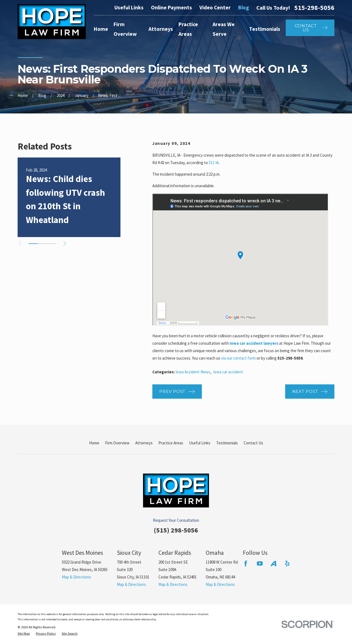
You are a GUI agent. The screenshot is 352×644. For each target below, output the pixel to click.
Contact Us (253, 443)
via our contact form (238, 358)
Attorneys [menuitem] (161, 29)
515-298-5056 (314, 8)
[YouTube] (260, 563)
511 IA (214, 163)
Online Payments (171, 7)
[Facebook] (246, 563)
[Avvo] (273, 563)
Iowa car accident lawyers (254, 343)
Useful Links (129, 7)
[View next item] (65, 244)
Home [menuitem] (101, 29)
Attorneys (144, 443)
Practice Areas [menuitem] (188, 29)
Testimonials (227, 443)
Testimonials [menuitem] (265, 29)
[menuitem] (24, 634)
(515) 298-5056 (176, 530)
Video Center (215, 7)
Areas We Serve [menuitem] (224, 29)
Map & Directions (76, 577)
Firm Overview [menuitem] (125, 29)
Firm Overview (117, 443)
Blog (244, 7)
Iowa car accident (228, 372)
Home (94, 443)
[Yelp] (287, 563)
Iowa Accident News (193, 372)
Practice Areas (171, 443)
